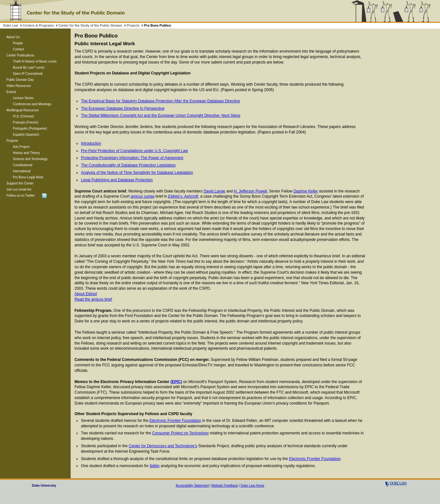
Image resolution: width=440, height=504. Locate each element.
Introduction (91, 143)
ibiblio (155, 466)
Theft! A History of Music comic (35, 61)
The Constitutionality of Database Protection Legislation (128, 165)
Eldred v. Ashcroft (183, 196)
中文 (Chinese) (23, 116)
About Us (13, 37)
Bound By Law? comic (29, 68)
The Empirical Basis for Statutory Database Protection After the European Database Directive (160, 101)
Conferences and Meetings (32, 104)
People (18, 43)
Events (11, 92)
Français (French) (26, 122)
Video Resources (19, 86)
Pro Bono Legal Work (28, 177)
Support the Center (20, 183)
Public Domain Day (20, 80)
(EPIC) (176, 382)
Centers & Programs (38, 26)
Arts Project (21, 147)
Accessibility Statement (192, 486)
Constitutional (23, 165)
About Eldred (86, 294)
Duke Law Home (252, 486)
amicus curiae (143, 196)
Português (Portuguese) (30, 128)
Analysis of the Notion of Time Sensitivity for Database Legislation (137, 173)
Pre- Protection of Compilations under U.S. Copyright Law (134, 151)
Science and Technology (30, 159)
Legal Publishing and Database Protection (117, 180)
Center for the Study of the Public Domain (90, 26)
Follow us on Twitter (21, 196)
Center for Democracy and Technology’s (163, 446)
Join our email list (19, 189)
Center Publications (20, 55)
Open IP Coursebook (28, 74)
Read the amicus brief (93, 299)
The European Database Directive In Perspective (123, 108)
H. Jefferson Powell (250, 191)
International (22, 171)
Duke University (44, 486)
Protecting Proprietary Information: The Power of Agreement (132, 158)
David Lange (214, 191)
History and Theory (26, 153)
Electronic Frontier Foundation (175, 421)
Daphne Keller (306, 191)
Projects (133, 26)
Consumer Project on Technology (180, 433)
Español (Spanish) (26, 135)
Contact (18, 49)
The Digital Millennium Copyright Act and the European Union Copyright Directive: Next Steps (161, 115)
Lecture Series (23, 98)
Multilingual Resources (23, 110)
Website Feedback (225, 486)
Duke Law (11, 26)
